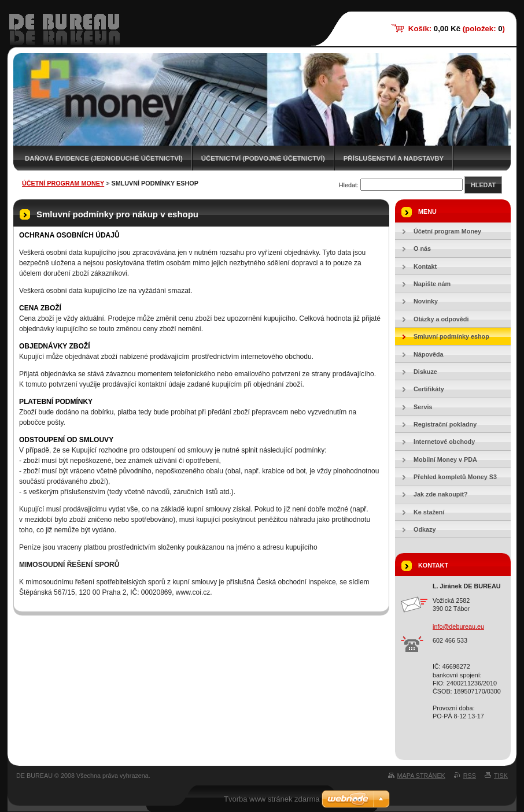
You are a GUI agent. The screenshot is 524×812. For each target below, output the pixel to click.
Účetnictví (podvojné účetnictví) (263, 158)
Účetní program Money (63, 183)
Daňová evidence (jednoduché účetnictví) (104, 158)
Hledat (483, 185)
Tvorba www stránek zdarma (272, 799)
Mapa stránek (421, 776)
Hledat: (349, 185)
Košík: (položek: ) (457, 29)
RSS (470, 776)
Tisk (501, 776)
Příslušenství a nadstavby (394, 158)
